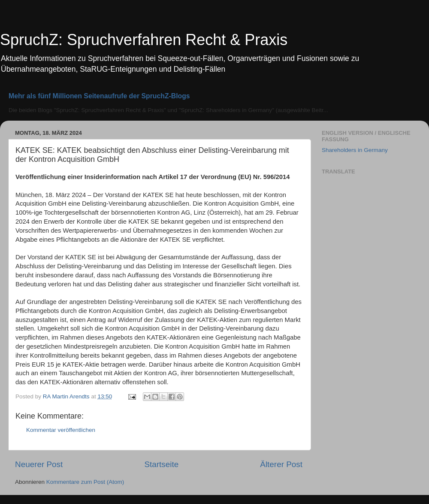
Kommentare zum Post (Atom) (85, 482)
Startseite (161, 464)
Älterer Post (281, 464)
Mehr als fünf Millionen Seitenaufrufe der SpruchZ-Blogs (99, 96)
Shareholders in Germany (355, 150)
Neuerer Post (39, 464)
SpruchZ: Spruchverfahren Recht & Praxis (144, 40)
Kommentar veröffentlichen (61, 430)
